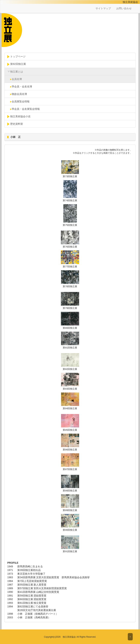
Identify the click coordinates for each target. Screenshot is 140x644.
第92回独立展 (17, 64)
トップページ (16, 57)
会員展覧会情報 (18, 101)
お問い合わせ (124, 8)
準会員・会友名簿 (20, 87)
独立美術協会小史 (19, 117)
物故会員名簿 (17, 94)
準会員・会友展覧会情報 (24, 109)
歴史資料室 (15, 124)
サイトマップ (103, 8)
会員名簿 (15, 79)
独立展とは (15, 72)
